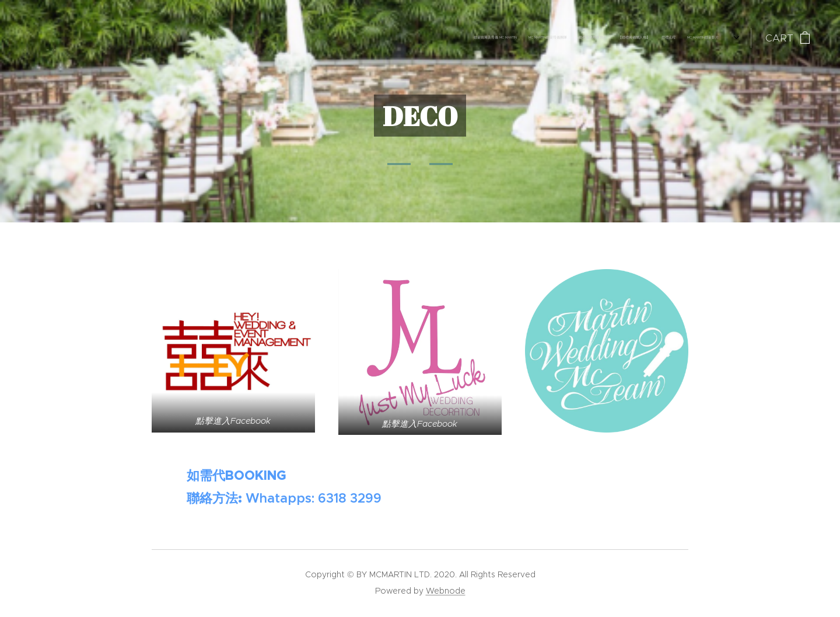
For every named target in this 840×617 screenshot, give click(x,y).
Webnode (446, 591)
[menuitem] (636, 38)
